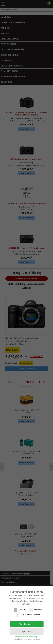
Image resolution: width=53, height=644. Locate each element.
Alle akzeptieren (26, 624)
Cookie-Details (18, 639)
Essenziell (20, 610)
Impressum (36, 639)
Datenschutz (28, 639)
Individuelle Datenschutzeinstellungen (26, 637)
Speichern (27, 631)
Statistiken (36, 610)
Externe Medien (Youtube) (28, 614)
